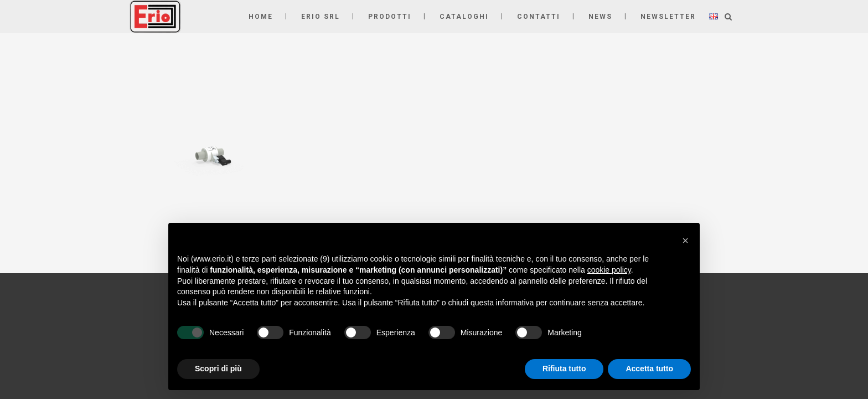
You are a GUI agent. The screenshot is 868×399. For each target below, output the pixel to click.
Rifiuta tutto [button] (564, 369)
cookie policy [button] (609, 270)
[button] (685, 241)
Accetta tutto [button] (649, 369)
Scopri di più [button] (218, 369)
